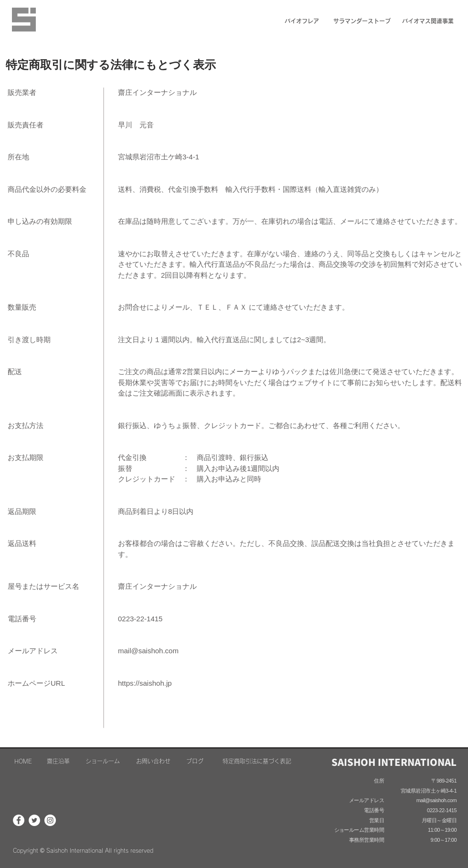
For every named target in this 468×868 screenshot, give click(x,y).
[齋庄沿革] (58, 761)
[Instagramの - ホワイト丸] (50, 820)
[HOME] (23, 761)
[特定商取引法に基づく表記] (257, 761)
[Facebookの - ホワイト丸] (19, 820)
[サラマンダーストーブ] (362, 21)
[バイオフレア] (302, 21)
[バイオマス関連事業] (428, 21)
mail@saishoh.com (148, 651)
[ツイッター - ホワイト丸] (34, 820)
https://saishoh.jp (145, 683)
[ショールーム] (103, 761)
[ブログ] (195, 761)
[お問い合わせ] (153, 761)
